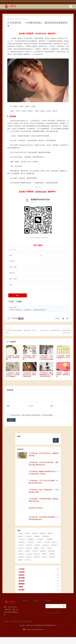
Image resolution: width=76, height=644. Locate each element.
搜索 (19, 436)
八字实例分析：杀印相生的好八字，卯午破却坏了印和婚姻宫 (13, 375)
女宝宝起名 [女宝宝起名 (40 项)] (45, 545)
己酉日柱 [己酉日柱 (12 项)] (29, 548)
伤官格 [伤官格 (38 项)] (27, 533)
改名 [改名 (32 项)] (43, 548)
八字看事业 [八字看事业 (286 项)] (45, 536)
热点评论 (13, 621)
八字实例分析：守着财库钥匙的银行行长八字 (63, 357)
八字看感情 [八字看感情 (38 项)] (49, 539)
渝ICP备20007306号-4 (50, 625)
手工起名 (11, 19)
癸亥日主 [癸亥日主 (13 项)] (21, 554)
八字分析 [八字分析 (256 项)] (28, 536)
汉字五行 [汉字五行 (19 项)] (35, 551)
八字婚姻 (19, 301)
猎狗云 (51, 613)
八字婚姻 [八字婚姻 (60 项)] (37, 536)
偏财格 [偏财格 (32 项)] (20, 536)
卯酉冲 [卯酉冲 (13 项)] (54, 542)
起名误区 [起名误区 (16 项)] (37, 557)
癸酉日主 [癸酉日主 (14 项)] (37, 554)
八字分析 (18, 19)
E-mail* (31, 406)
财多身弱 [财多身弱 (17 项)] (52, 554)
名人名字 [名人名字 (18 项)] (21, 545)
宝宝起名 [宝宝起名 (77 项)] (21, 548)
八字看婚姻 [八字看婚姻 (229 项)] (31, 539)
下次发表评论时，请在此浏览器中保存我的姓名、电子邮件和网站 (31, 415)
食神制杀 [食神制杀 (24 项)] (52, 557)
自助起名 (24, 612)
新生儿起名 (25, 605)
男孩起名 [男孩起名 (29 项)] (43, 551)
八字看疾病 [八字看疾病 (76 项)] (21, 542)
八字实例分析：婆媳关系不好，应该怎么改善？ (29, 357)
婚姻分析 (36, 608)
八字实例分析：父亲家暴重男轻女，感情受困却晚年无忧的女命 (55, 331)
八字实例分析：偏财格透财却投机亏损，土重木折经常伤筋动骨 (46, 375)
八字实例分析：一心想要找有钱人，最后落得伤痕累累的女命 (30, 310)
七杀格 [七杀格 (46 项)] (20, 533)
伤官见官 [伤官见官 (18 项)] (35, 533)
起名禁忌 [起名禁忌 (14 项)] (29, 557)
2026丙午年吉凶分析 (36, 508)
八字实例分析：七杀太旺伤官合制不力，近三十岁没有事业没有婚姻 (46, 357)
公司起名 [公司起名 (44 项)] (47, 542)
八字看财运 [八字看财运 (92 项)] (30, 542)
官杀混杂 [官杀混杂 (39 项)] (54, 545)
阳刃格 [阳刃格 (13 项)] (44, 557)
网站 (52, 406)
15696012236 (41, 33)
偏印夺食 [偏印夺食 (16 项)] (43, 533)
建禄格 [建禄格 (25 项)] (36, 548)
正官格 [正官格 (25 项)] (20, 551)
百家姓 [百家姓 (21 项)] (44, 554)
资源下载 (19, 621)
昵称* (9, 406)
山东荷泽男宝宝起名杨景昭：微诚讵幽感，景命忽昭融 (21, 331)
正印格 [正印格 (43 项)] (50, 548)
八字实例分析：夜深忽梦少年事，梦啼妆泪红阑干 (13, 357)
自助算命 (36, 612)
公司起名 (24, 608)
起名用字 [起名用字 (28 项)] (21, 557)
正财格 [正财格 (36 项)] (27, 551)
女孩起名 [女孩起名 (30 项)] (37, 545)
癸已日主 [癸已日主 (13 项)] (29, 554)
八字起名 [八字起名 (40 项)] (39, 542)
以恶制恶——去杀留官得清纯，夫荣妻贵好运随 (63, 375)
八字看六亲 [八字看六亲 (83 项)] (21, 539)
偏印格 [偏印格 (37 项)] (51, 533)
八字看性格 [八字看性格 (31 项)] (40, 539)
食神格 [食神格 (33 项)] (20, 560)
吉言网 (11, 310)
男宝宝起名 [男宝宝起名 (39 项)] (52, 551)
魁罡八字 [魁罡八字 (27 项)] (28, 560)
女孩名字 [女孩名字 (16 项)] (29, 545)
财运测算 (36, 605)
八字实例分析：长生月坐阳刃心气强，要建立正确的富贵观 (29, 375)
